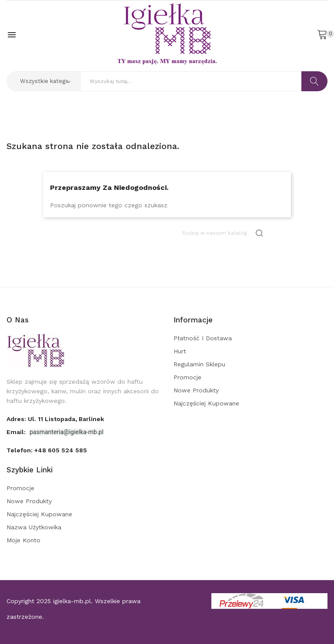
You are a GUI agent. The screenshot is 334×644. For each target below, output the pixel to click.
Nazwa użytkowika (34, 527)
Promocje (187, 377)
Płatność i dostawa (203, 338)
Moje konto (23, 540)
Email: (17, 432)
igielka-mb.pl (72, 601)
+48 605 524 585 (61, 450)
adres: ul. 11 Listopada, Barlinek (55, 419)
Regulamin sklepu (199, 364)
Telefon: (47, 450)
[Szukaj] (223, 233)
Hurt (180, 351)
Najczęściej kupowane (206, 403)
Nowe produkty (196, 390)
